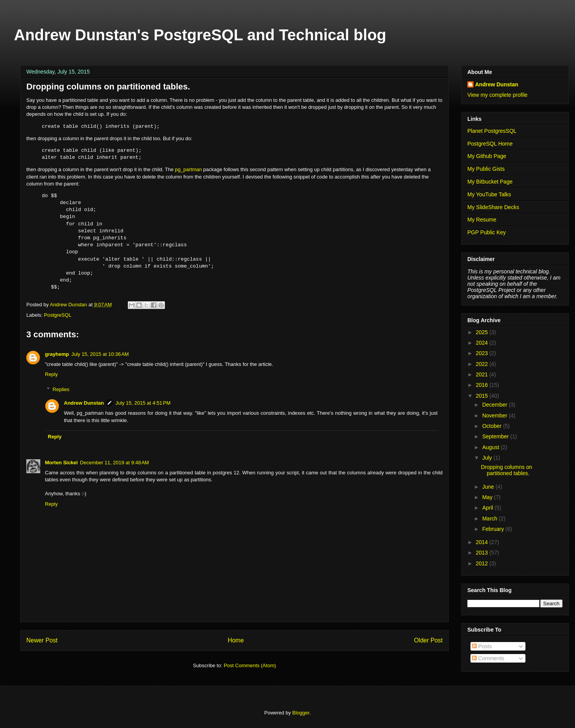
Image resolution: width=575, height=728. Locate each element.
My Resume (482, 220)
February (494, 529)
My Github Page (487, 156)
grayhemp (57, 354)
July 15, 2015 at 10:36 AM (100, 354)
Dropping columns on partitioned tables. (506, 470)
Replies (61, 389)
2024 (483, 343)
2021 (483, 374)
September (496, 436)
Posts (482, 646)
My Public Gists (486, 169)
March (490, 519)
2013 (483, 553)
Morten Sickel (61, 463)
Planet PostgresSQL (492, 131)
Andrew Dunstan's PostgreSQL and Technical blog (200, 35)
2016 (483, 385)
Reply (51, 374)
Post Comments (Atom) (250, 665)
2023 (483, 353)
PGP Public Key (487, 232)
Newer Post (42, 640)
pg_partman (188, 169)
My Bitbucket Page (490, 182)
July (488, 458)
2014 (483, 542)
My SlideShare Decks (493, 207)
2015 (483, 396)
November (495, 416)
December (495, 405)
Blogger (301, 713)
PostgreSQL (58, 315)
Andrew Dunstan (84, 403)
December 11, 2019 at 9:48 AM (115, 463)
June (489, 487)
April (488, 508)
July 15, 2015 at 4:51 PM (143, 403)
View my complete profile (497, 95)
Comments (488, 658)
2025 (483, 332)
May (488, 497)
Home (236, 640)
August (491, 447)
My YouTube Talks (489, 194)
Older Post (428, 640)
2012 (483, 563)
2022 (483, 364)
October (493, 426)
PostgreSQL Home (490, 144)
